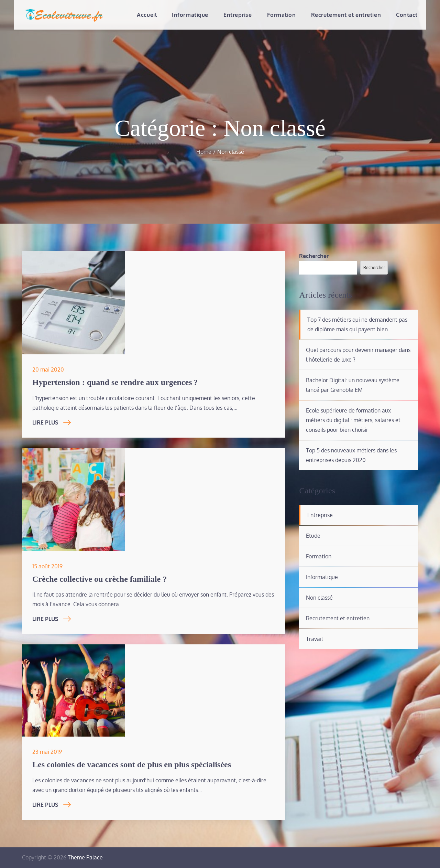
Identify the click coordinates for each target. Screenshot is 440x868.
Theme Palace (85, 857)
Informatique (190, 15)
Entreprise (238, 15)
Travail (314, 639)
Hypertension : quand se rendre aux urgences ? (115, 382)
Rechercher (314, 256)
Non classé (319, 598)
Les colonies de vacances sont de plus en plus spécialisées (132, 764)
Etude (313, 536)
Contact (407, 15)
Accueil (147, 15)
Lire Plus (52, 422)
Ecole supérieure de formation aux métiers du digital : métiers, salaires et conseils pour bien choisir (353, 420)
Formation (282, 15)
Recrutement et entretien (346, 15)
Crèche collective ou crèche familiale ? (100, 579)
